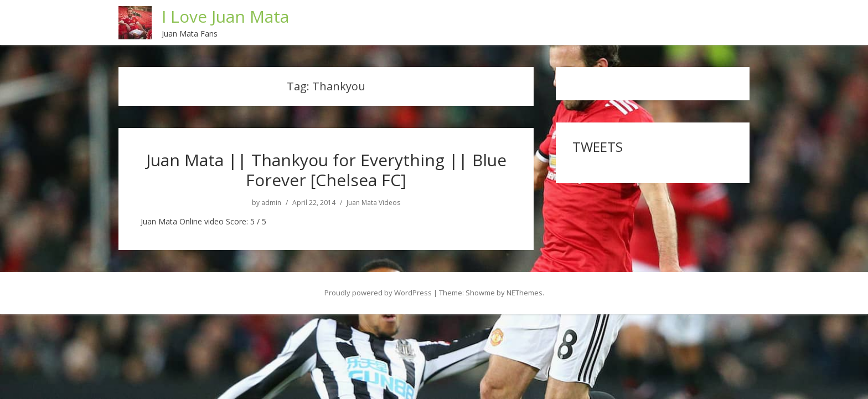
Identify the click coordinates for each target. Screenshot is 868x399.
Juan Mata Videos (373, 202)
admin (271, 202)
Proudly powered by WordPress (378, 292)
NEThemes (525, 292)
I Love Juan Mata (226, 16)
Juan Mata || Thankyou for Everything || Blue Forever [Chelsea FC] (326, 169)
